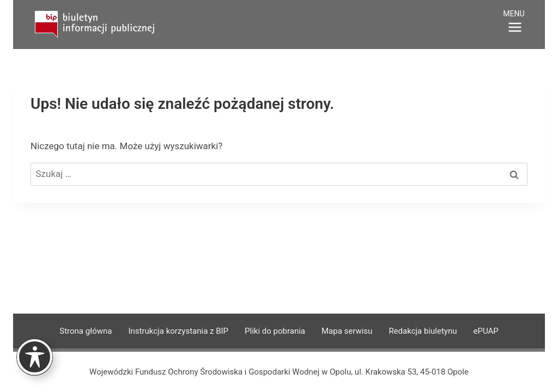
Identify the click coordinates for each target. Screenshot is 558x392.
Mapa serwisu (347, 331)
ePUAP (486, 331)
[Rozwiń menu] (515, 23)
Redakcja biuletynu (423, 331)
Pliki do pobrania (275, 331)
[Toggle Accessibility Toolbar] (35, 357)
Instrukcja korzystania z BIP (178, 331)
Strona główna (86, 331)
